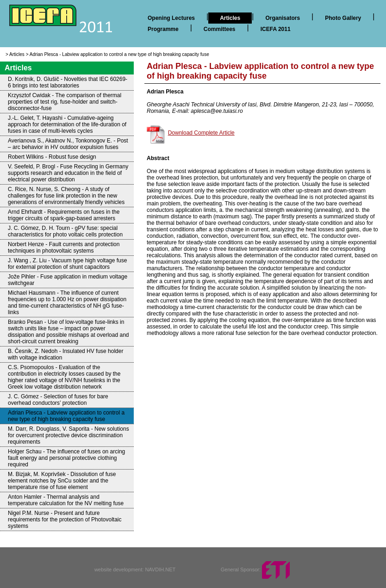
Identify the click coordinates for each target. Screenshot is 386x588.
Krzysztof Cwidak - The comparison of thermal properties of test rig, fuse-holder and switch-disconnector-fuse (65, 102)
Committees (220, 29)
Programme (163, 29)
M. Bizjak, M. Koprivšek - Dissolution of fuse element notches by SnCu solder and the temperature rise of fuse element (62, 481)
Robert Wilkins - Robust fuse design (52, 157)
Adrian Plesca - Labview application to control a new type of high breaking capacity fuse (119, 54)
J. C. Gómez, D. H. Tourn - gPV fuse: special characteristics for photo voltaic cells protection (65, 231)
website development (118, 569)
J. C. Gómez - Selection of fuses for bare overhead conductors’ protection (58, 400)
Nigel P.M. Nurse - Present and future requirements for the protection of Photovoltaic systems (65, 520)
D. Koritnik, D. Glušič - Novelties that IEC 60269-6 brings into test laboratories (68, 82)
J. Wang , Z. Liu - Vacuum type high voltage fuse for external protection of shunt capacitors (67, 264)
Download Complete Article (201, 133)
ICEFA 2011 (276, 29)
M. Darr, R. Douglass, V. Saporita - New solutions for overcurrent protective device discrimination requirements (68, 435)
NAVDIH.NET (160, 569)
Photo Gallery (343, 18)
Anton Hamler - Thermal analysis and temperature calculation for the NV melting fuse (66, 500)
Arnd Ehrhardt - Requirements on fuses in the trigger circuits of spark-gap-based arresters (64, 215)
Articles (230, 18)
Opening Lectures (171, 18)
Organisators (283, 18)
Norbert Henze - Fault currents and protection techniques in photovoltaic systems (64, 248)
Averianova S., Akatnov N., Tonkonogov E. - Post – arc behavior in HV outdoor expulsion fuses (68, 144)
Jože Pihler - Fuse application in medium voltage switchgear (68, 280)
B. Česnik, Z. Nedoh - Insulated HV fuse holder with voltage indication (65, 354)
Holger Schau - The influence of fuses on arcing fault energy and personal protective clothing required (66, 458)
